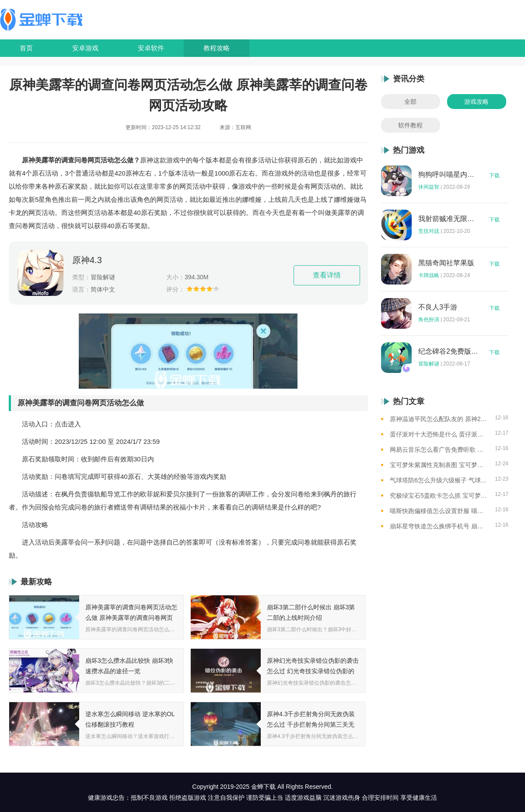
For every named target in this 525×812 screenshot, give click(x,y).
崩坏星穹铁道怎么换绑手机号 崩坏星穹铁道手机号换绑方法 (439, 526)
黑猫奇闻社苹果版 (446, 263)
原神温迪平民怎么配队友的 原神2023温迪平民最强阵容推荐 (439, 419)
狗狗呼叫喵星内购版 (448, 175)
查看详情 (327, 275)
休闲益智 (429, 187)
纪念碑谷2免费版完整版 (448, 352)
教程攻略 (217, 48)
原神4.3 (87, 260)
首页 (26, 48)
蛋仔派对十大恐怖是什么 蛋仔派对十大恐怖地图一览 (439, 434)
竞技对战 (429, 231)
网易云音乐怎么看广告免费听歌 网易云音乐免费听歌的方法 (439, 450)
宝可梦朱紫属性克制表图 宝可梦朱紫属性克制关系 (439, 465)
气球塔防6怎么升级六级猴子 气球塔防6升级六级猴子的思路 (439, 480)
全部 (410, 102)
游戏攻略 (476, 102)
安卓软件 (151, 48)
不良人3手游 (438, 307)
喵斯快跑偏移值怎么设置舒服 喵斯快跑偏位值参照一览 (439, 511)
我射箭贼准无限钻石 (448, 219)
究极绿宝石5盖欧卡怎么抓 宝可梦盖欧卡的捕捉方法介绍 (439, 496)
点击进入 (68, 424)
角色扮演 (429, 320)
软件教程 (410, 125)
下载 (494, 176)
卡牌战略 (429, 275)
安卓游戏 (85, 48)
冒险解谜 (429, 364)
